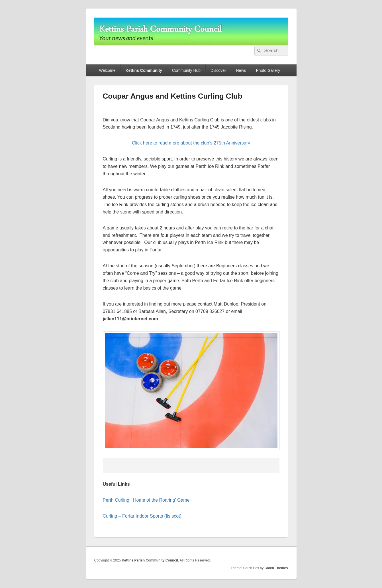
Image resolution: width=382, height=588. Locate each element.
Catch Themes (276, 568)
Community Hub (186, 70)
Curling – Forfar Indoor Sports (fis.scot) (142, 516)
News (241, 70)
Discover (218, 70)
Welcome (107, 70)
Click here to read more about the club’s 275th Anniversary (191, 143)
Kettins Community (144, 70)
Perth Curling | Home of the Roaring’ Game (146, 500)
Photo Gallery (268, 70)
